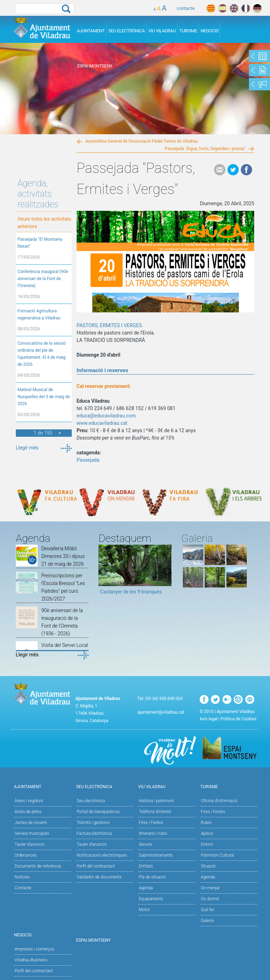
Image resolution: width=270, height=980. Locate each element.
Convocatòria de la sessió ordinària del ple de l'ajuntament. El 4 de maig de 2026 (42, 354)
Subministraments (156, 855)
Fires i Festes (151, 823)
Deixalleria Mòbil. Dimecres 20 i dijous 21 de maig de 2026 (63, 556)
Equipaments (151, 899)
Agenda (146, 888)
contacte (186, 8)
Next (166, 572)
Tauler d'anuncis (29, 844)
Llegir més (27, 448)
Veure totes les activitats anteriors (44, 223)
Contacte (23, 888)
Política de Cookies (239, 719)
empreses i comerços (34, 949)
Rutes (206, 823)
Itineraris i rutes (153, 833)
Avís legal (209, 719)
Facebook (246, 170)
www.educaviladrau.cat (102, 423)
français (246, 8)
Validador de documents (99, 877)
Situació (208, 866)
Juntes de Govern (31, 823)
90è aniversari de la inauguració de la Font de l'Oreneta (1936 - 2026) (62, 622)
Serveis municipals (32, 833)
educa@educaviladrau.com (106, 416)
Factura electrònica (94, 833)
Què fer (207, 910)
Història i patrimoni (156, 801)
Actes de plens (28, 812)
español (222, 8)
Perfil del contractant (96, 866)
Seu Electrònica (127, 31)
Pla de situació (152, 877)
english (234, 8)
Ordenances (25, 855)
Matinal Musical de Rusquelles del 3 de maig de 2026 (44, 397)
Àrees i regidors (29, 801)
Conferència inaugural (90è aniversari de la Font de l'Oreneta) (43, 279)
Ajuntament (91, 31)
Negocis (210, 31)
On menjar (210, 888)
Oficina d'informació (219, 801)
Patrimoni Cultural (217, 855)
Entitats (146, 866)
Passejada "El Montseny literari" (40, 243)
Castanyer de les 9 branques (131, 592)
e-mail (220, 170)
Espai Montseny (95, 66)
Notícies (22, 877)
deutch (257, 8)
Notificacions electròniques (102, 855)
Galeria (207, 921)
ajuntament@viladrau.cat (161, 712)
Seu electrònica (91, 801)
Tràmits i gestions (93, 823)
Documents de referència (38, 866)
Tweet (233, 170)
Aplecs (207, 833)
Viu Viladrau (162, 31)
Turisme (188, 31)
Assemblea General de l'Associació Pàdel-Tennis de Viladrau (142, 141)
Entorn (207, 844)
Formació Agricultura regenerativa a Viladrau (39, 314)
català (211, 8)
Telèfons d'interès (155, 812)
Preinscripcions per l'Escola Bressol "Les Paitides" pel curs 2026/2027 (63, 587)
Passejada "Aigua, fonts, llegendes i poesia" (205, 149)
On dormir (210, 899)
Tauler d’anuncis (92, 844)
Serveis (146, 844)
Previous (104, 572)
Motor (144, 910)
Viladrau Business (31, 960)
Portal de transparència (98, 812)
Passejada (88, 460)
